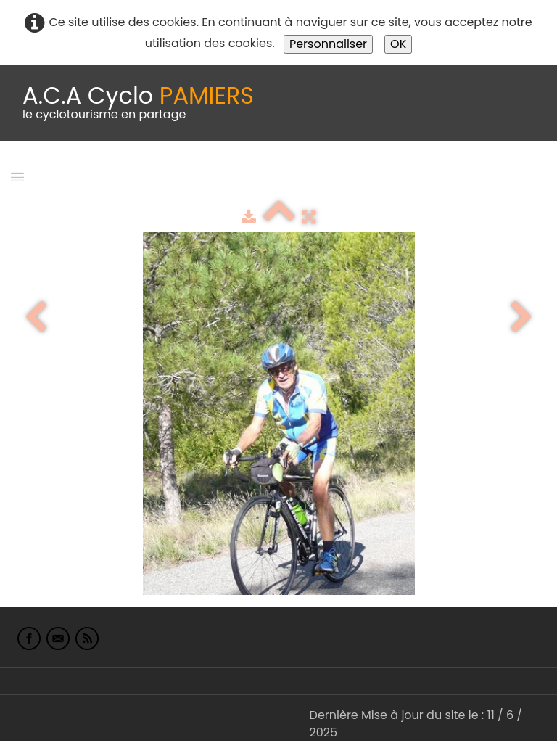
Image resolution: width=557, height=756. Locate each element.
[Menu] (17, 176)
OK (398, 44)
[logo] (138, 103)
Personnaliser (328, 44)
